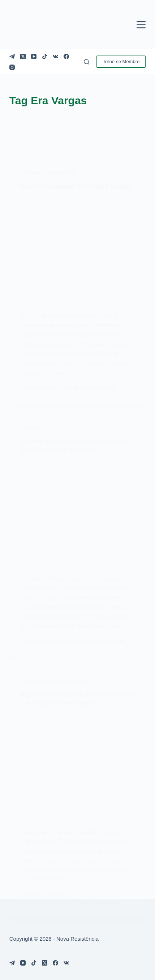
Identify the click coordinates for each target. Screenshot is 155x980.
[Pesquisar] (87, 62)
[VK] (55, 56)
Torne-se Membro (121, 61)
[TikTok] (45, 56)
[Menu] (141, 25)
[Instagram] (12, 67)
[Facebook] (66, 56)
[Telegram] (12, 56)
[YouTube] (34, 56)
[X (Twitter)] (23, 56)
